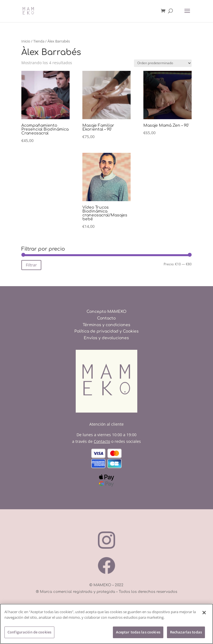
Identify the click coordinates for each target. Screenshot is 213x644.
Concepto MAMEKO (106, 312)
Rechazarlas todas (186, 632)
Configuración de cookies (29, 632)
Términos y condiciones (106, 325)
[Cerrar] (204, 613)
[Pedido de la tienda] (163, 63)
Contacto (106, 318)
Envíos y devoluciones (106, 338)
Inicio (26, 41)
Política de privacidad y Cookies (106, 331)
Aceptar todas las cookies (138, 632)
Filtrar (31, 265)
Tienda (39, 41)
